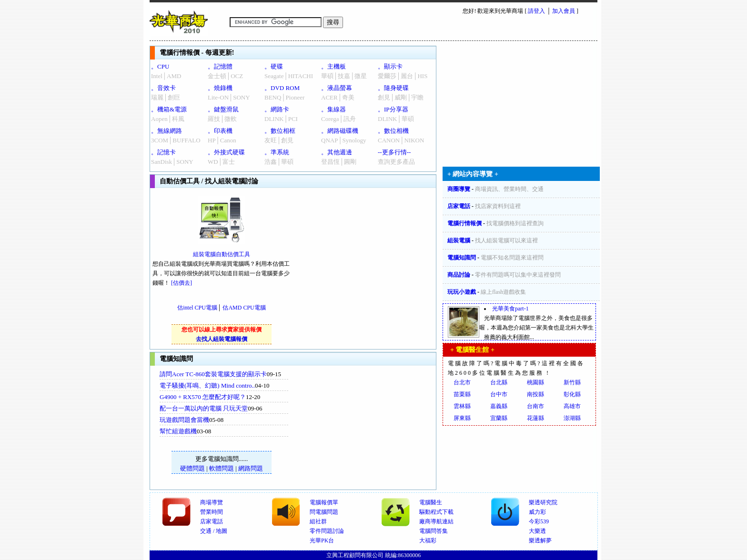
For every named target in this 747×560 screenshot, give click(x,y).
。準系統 (277, 152)
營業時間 (212, 512)
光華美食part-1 (510, 309)
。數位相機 (393, 131)
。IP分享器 (393, 109)
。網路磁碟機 (340, 131)
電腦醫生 (431, 502)
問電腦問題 (324, 512)
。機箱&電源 (169, 109)
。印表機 (220, 131)
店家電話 (459, 206)
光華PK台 (322, 540)
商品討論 (459, 275)
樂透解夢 (540, 540)
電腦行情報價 (464, 223)
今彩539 (539, 521)
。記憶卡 (163, 152)
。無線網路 (167, 131)
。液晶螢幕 (337, 88)
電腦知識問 (462, 258)
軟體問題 (222, 468)
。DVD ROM (282, 88)
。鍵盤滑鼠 (223, 109)
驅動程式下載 (436, 512)
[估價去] (182, 283)
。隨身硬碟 (393, 88)
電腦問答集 (434, 531)
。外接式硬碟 (226, 152)
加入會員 (564, 11)
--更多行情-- (394, 152)
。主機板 (333, 66)
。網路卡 (277, 109)
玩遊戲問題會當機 (184, 420)
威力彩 (537, 512)
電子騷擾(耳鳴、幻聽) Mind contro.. (207, 385)
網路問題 (251, 468)
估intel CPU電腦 (197, 308)
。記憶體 (220, 66)
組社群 (318, 521)
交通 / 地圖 (214, 531)
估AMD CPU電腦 (244, 308)
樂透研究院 (543, 502)
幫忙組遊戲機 (178, 431)
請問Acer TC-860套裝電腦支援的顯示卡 (213, 374)
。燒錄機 (220, 88)
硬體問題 (192, 468)
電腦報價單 (324, 502)
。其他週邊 (337, 152)
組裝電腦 (459, 240)
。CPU (160, 66)
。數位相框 (280, 131)
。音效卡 (163, 88)
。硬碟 (274, 66)
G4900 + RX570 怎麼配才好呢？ (203, 397)
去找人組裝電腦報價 (222, 339)
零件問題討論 (327, 531)
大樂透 (537, 531)
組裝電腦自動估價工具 (222, 254)
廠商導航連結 (436, 521)
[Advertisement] (369, 428)
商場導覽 (212, 502)
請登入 (536, 11)
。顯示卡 (390, 66)
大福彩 (428, 540)
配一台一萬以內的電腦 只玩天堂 (204, 408)
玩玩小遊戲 (462, 292)
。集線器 (333, 109)
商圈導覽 (459, 189)
